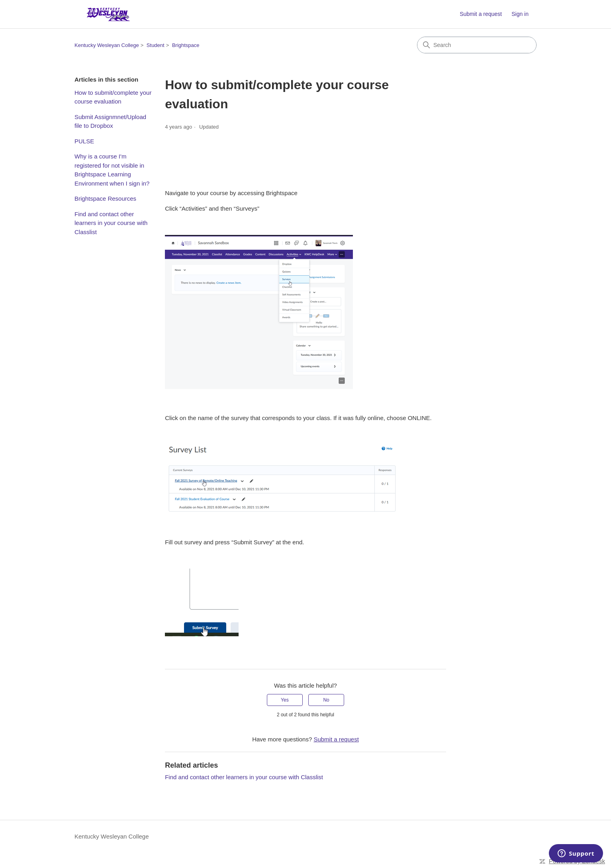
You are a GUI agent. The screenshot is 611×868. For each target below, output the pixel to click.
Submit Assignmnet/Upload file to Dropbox (110, 121)
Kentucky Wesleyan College (107, 45)
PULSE (84, 141)
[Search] (477, 45)
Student (156, 45)
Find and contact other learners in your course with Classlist (111, 223)
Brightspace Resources (105, 198)
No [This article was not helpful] (326, 700)
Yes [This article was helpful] (285, 700)
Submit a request (481, 14)
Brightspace (186, 45)
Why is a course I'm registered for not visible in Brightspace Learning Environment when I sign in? (112, 170)
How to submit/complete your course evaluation (113, 97)
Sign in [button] (520, 14)
